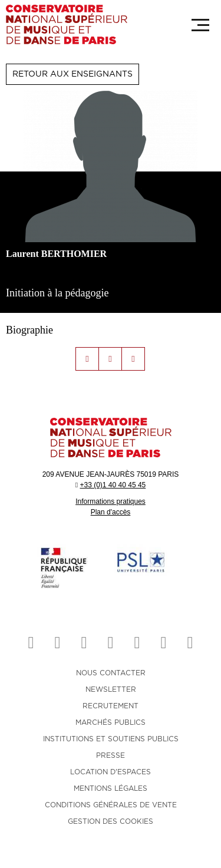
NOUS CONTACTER (111, 673)
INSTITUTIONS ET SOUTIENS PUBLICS (111, 739)
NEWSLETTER (111, 689)
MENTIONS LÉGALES (111, 788)
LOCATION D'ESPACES (111, 772)
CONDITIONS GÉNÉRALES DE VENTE (111, 805)
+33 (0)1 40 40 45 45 (113, 485)
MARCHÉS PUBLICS (111, 722)
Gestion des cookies (111, 821)
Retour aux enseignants (72, 74)
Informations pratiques (111, 501)
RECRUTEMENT (111, 706)
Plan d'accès (111, 512)
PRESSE (111, 755)
